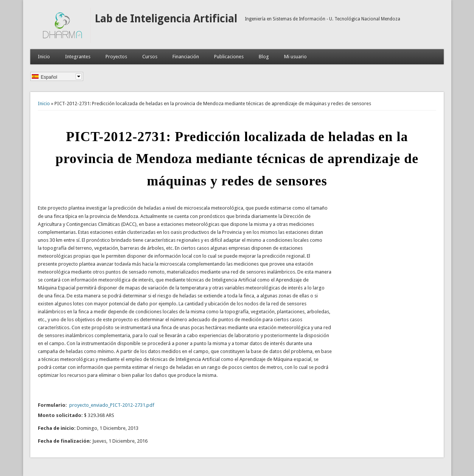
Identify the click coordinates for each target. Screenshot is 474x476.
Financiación (186, 57)
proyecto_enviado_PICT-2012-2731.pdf (112, 405)
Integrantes (78, 57)
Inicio (44, 57)
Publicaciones (229, 57)
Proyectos (116, 57)
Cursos (150, 57)
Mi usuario (295, 57)
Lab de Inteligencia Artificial (166, 19)
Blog (264, 57)
